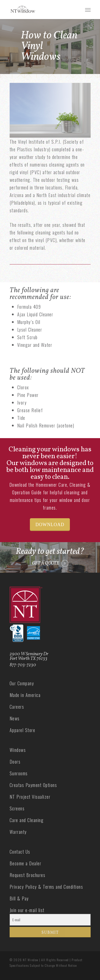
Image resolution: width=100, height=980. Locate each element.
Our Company (22, 683)
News (15, 718)
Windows (18, 750)
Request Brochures (28, 875)
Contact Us (20, 852)
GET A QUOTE (46, 563)
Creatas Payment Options (33, 785)
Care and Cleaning (27, 820)
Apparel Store (23, 730)
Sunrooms (19, 773)
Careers (17, 707)
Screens (17, 808)
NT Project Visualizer (30, 797)
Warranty (18, 832)
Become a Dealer (26, 863)
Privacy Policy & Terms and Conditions (46, 887)
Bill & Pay (19, 898)
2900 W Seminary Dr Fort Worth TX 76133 (29, 656)
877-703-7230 (23, 665)
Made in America (25, 695)
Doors (15, 762)
